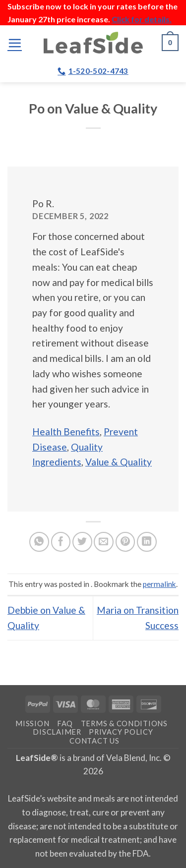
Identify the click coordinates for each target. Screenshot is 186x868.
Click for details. (142, 19)
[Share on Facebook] (61, 542)
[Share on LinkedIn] (147, 542)
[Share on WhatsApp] (39, 542)
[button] (15, 43)
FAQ (65, 723)
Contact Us (94, 741)
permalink (159, 584)
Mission (32, 723)
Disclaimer (57, 732)
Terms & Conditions (124, 723)
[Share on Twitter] (82, 542)
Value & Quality (119, 462)
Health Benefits (66, 432)
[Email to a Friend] (104, 542)
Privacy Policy (121, 732)
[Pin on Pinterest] (125, 542)
